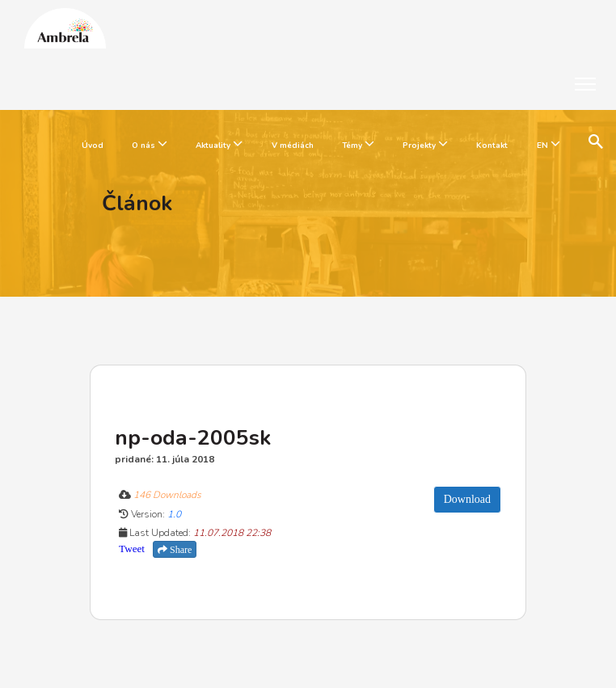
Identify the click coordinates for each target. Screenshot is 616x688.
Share (175, 550)
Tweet (132, 549)
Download (467, 499)
